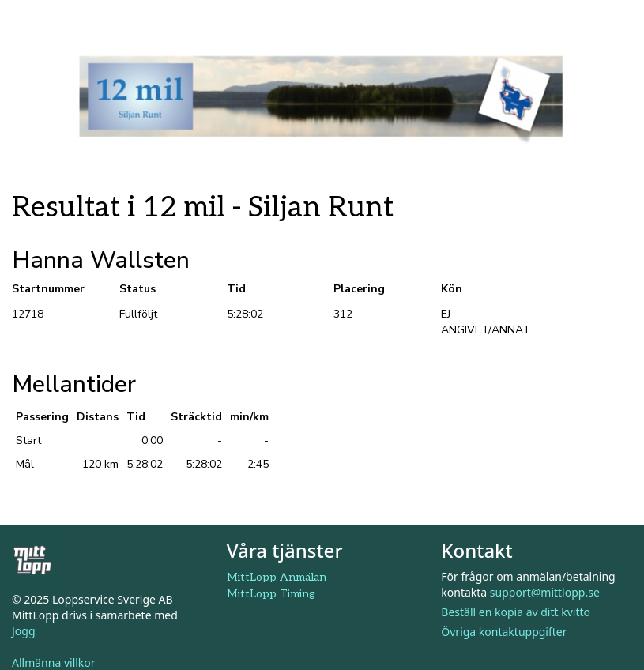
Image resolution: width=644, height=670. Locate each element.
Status (137, 289)
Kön (452, 289)
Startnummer (48, 289)
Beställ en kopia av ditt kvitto (516, 612)
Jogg (24, 631)
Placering (359, 289)
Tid (236, 289)
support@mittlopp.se (545, 592)
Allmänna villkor (54, 662)
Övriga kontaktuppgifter (504, 632)
